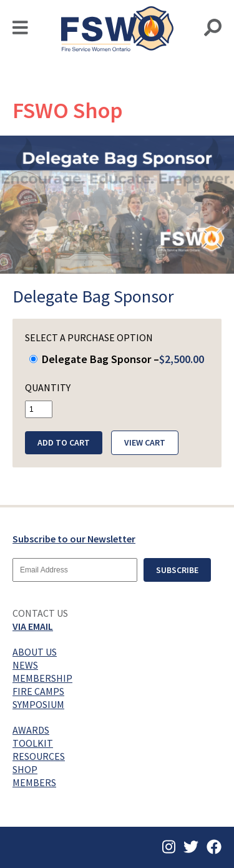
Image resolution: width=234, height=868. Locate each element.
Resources (39, 756)
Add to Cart (64, 442)
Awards (31, 730)
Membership (42, 678)
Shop (25, 769)
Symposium (38, 704)
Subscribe (177, 570)
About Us (35, 652)
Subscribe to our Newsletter (74, 539)
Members (34, 782)
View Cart (145, 442)
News (25, 665)
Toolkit (33, 743)
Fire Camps (38, 691)
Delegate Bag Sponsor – (117, 359)
